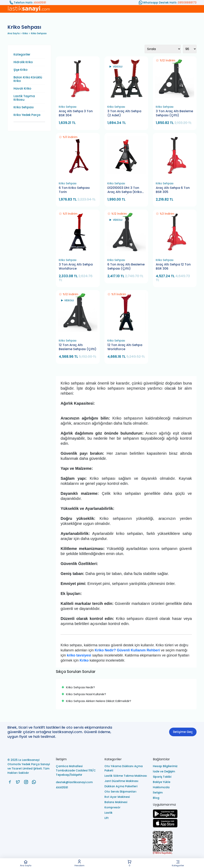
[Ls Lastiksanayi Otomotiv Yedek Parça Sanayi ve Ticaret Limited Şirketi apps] (165, 826)
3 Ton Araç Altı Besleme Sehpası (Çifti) (174, 113)
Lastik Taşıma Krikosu (24, 98)
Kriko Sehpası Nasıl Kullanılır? (84, 694)
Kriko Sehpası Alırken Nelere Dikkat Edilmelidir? (96, 701)
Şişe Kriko (20, 70)
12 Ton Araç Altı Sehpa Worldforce (125, 347)
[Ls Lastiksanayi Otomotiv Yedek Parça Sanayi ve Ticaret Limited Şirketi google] (165, 817)
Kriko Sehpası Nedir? (78, 687)
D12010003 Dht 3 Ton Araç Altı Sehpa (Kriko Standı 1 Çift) (125, 190)
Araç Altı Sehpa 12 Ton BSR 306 (173, 267)
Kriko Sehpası (39, 33)
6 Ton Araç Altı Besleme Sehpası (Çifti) (126, 267)
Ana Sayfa (26, 863)
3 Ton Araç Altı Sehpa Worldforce (76, 267)
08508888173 (187, 3)
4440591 (40, 3)
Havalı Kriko (22, 89)
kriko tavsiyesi (79, 655)
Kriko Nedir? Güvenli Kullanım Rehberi (127, 650)
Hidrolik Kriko (23, 62)
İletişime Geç (183, 732)
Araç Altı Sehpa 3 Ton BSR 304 (76, 113)
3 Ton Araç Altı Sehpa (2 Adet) (124, 113)
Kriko (25, 33)
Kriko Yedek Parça (27, 115)
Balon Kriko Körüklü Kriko (28, 79)
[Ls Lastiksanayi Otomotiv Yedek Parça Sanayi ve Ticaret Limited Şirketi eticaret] (175, 843)
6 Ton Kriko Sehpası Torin (74, 190)
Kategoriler (178, 863)
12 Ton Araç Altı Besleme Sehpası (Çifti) (78, 347)
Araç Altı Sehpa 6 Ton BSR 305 (173, 190)
